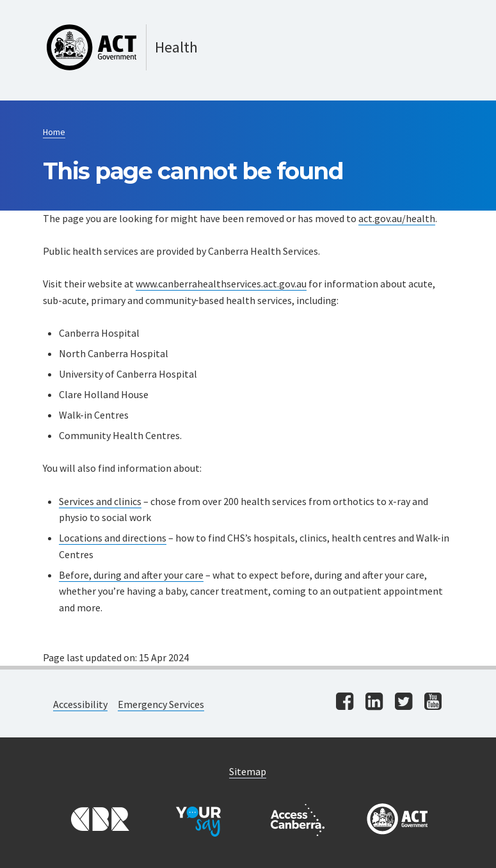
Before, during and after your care (131, 575)
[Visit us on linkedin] (374, 703)
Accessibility (80, 704)
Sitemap (248, 771)
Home (54, 132)
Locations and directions (113, 538)
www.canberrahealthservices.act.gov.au (221, 284)
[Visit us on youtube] (433, 703)
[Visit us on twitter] (404, 703)
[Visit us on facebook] (345, 703)
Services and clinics (100, 501)
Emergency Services (161, 704)
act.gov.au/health (397, 218)
